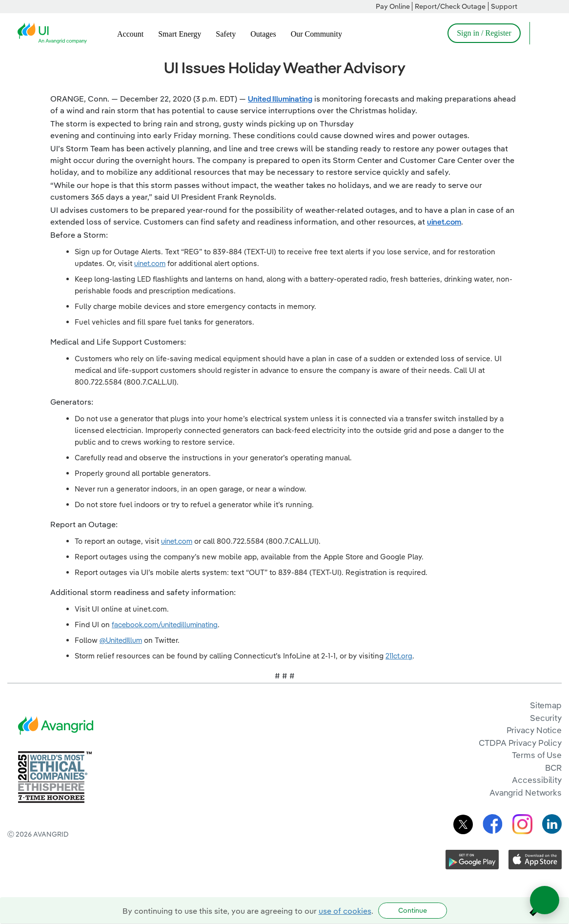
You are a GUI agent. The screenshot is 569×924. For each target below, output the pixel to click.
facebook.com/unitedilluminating (165, 625)
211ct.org (399, 656)
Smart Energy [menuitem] (180, 34)
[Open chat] (545, 900)
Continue (413, 910)
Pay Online (393, 6)
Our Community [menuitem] (316, 34)
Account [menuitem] (130, 34)
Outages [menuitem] (263, 34)
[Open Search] (542, 33)
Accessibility (537, 780)
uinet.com (444, 222)
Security (546, 718)
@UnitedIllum (121, 640)
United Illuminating (280, 99)
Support (504, 6)
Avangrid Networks (526, 792)
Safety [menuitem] (226, 34)
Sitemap (546, 705)
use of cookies (345, 911)
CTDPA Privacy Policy (520, 743)
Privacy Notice (534, 730)
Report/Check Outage (450, 6)
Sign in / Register (484, 33)
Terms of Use (537, 755)
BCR (553, 768)
